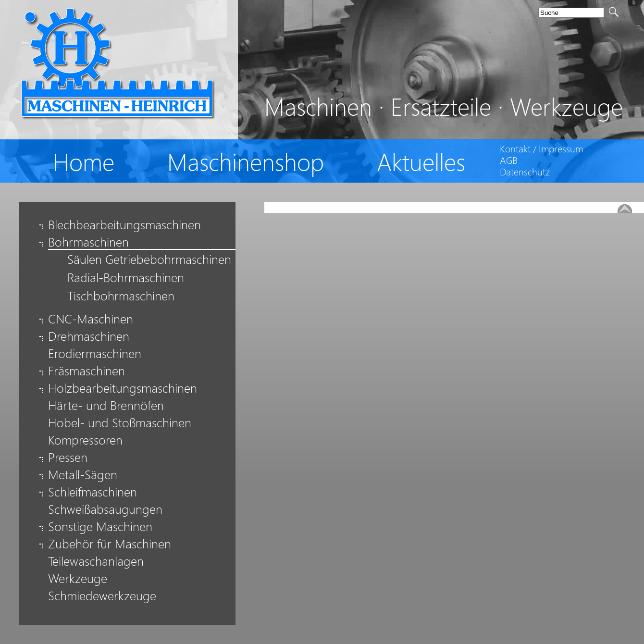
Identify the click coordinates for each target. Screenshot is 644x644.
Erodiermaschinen (95, 353)
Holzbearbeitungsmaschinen (123, 388)
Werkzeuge (78, 578)
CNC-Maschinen (91, 318)
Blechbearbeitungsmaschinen (124, 224)
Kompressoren (85, 440)
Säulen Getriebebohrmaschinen (149, 260)
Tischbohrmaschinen (121, 297)
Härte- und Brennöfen (106, 405)
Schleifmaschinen (93, 491)
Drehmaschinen (89, 336)
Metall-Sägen (83, 474)
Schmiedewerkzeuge (102, 595)
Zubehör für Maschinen (110, 543)
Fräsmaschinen (87, 370)
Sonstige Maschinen (100, 526)
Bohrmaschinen (88, 243)
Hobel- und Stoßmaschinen (120, 422)
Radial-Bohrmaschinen (126, 279)
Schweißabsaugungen (105, 509)
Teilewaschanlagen (96, 561)
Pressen (68, 457)
